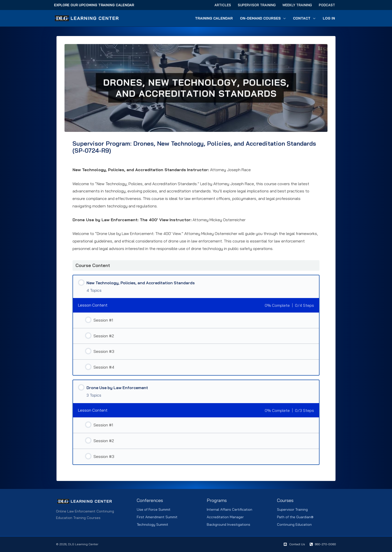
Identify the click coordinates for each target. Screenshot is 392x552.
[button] (284, 18)
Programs (217, 500)
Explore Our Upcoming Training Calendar (94, 5)
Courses (285, 500)
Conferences (150, 500)
